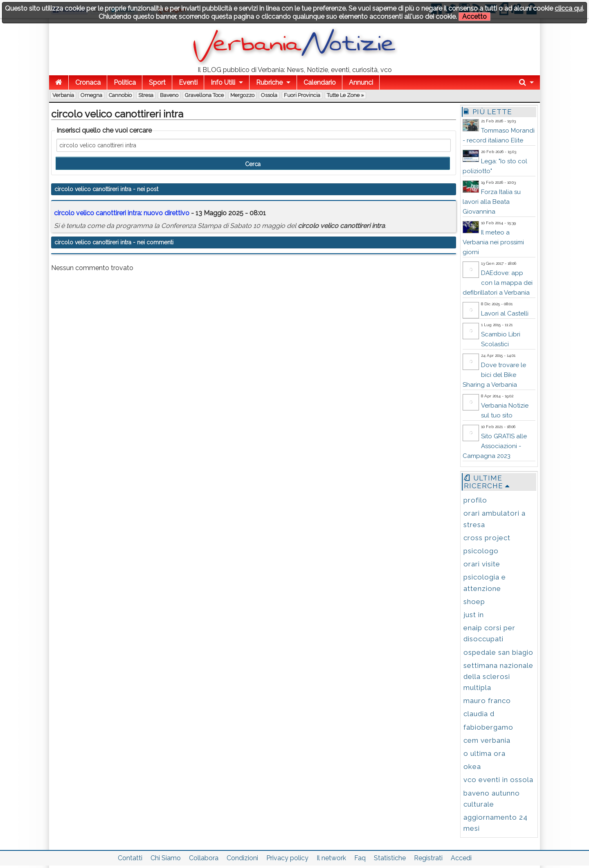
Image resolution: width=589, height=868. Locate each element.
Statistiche (390, 858)
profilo (475, 500)
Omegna (91, 95)
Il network (331, 858)
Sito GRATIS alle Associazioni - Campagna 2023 (495, 446)
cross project (487, 538)
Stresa (146, 95)
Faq (360, 858)
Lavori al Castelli (505, 313)
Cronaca (88, 82)
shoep (474, 602)
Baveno (169, 95)
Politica (125, 82)
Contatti (130, 858)
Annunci (361, 82)
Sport (157, 82)
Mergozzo (242, 95)
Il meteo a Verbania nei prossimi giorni (493, 242)
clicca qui (569, 8)
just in (474, 615)
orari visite (482, 564)
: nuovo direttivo (122, 213)
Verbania (63, 95)
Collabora (204, 858)
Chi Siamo (166, 858)
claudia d (479, 714)
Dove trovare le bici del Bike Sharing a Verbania (494, 375)
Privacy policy (287, 858)
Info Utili (223, 82)
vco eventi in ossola (498, 780)
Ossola (269, 95)
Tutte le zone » (345, 95)
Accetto (474, 17)
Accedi (461, 858)
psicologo (481, 551)
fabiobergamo (488, 727)
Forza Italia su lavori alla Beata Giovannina (492, 202)
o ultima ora (484, 753)
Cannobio (120, 95)
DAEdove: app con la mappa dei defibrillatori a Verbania (498, 283)
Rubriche (269, 82)
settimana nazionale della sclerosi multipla (498, 676)
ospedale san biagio (498, 652)
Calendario (320, 82)
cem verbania (487, 740)
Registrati (428, 858)
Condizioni (242, 858)
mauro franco (487, 701)
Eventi (188, 82)
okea (472, 767)
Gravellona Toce (204, 95)
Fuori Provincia (302, 95)
